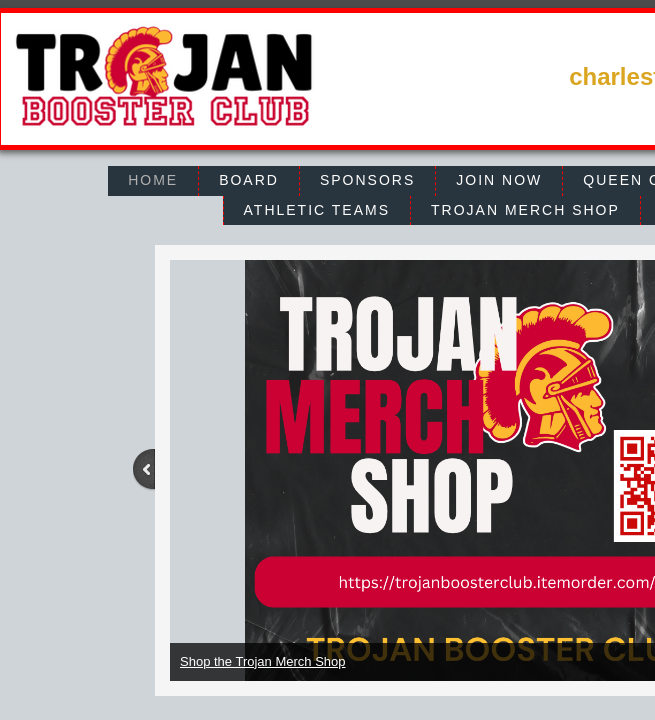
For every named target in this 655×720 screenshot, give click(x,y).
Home (153, 180)
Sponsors (367, 180)
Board (249, 180)
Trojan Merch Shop (525, 210)
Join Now (499, 180)
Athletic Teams (317, 210)
